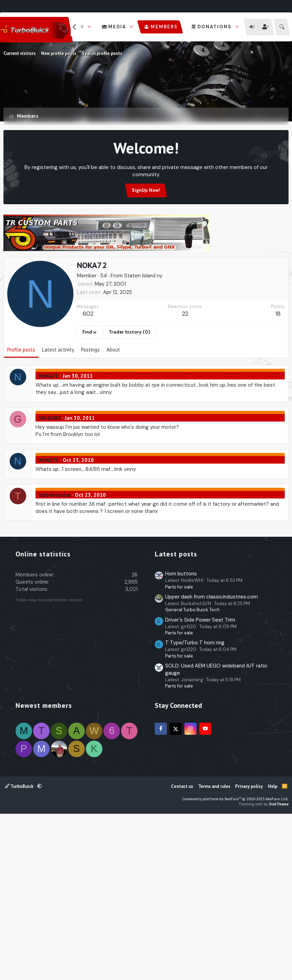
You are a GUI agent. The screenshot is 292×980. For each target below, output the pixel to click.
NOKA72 (49, 409)
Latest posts (176, 717)
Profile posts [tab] (21, 383)
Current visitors (19, 53)
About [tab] (113, 383)
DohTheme (279, 967)
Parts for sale (179, 750)
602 (88, 347)
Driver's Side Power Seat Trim (200, 783)
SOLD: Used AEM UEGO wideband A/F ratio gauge (216, 832)
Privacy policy (249, 949)
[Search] (282, 27)
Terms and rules (214, 949)
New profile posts (59, 53)
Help (273, 949)
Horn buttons (181, 736)
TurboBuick (20, 949)
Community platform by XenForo (235, 962)
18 (278, 347)
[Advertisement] (146, 273)
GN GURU (50, 451)
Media (117, 27)
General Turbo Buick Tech (192, 773)
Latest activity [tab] (58, 383)
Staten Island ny (143, 309)
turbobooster (55, 528)
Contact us (182, 949)
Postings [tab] (90, 383)
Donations (214, 27)
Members (164, 27)
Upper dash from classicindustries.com (212, 760)
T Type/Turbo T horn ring (195, 805)
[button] (90, 27)
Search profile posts (102, 53)
